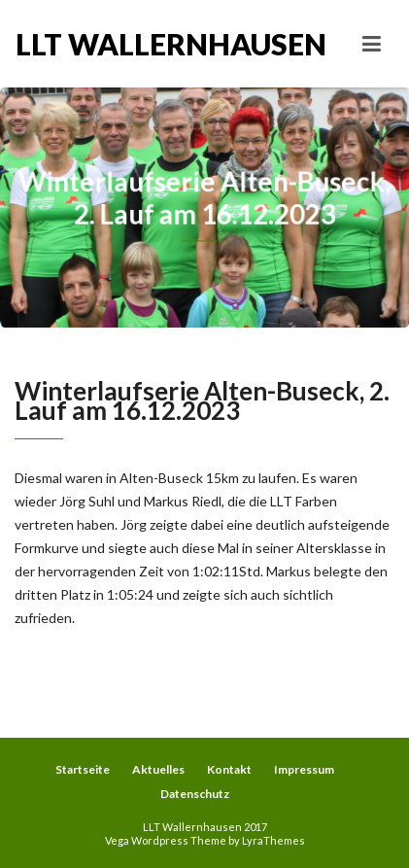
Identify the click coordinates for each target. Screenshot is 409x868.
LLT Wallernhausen (110, 44)
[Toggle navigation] (372, 44)
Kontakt (229, 769)
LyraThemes (273, 840)
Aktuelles (158, 769)
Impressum (304, 769)
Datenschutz (195, 794)
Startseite (83, 769)
